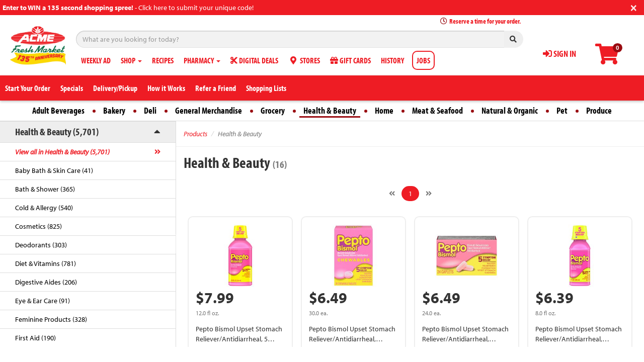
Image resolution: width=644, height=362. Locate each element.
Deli (150, 110)
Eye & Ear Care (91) (43, 301)
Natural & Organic (510, 110)
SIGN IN (559, 54)
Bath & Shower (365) (45, 189)
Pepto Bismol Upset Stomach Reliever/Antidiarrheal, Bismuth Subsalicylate (579, 339)
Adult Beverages (58, 110)
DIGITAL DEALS (254, 60)
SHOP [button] (131, 60)
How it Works (166, 88)
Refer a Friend (216, 88)
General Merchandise (209, 110)
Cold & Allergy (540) (44, 208)
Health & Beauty (330, 110)
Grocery (273, 110)
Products (195, 134)
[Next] (429, 194)
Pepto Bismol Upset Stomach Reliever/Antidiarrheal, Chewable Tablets (352, 339)
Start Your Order (28, 88)
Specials (72, 88)
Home (384, 110)
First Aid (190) (35, 338)
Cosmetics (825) (38, 226)
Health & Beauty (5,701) (57, 131)
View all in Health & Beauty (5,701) (62, 152)
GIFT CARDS (350, 60)
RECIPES (163, 60)
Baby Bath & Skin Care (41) (54, 170)
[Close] (634, 7)
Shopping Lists (266, 88)
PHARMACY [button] (202, 60)
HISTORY (392, 60)
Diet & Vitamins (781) (46, 263)
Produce (599, 110)
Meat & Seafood (437, 110)
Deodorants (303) (41, 245)
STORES (304, 60)
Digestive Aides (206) (46, 282)
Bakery (114, 110)
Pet (562, 110)
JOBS (423, 60)
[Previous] (392, 194)
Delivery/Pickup (115, 88)
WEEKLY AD (96, 60)
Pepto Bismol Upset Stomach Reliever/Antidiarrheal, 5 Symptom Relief (239, 339)
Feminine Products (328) (51, 319)
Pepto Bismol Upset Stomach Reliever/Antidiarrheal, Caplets (465, 339)
